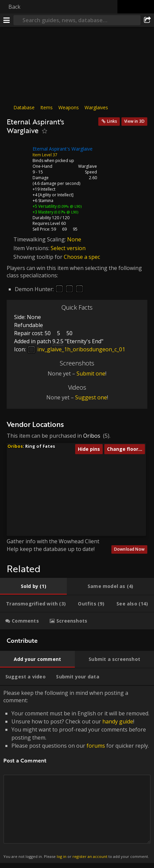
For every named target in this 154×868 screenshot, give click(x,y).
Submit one (91, 373)
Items (46, 107)
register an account (90, 856)
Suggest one (91, 397)
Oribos (92, 436)
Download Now (129, 549)
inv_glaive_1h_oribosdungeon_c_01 (76, 349)
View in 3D (134, 121)
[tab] (33, 586)
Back (14, 7)
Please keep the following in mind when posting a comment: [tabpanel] (77, 774)
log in (62, 856)
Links (112, 121)
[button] (57, 497)
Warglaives (96, 107)
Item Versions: (32, 248)
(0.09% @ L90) (69, 206)
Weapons (69, 107)
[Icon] (18, 154)
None (74, 239)
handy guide (118, 721)
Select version (68, 248)
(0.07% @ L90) (66, 212)
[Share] (147, 20)
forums (96, 746)
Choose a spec (82, 257)
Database (24, 107)
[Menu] (7, 20)
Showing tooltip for (39, 257)
